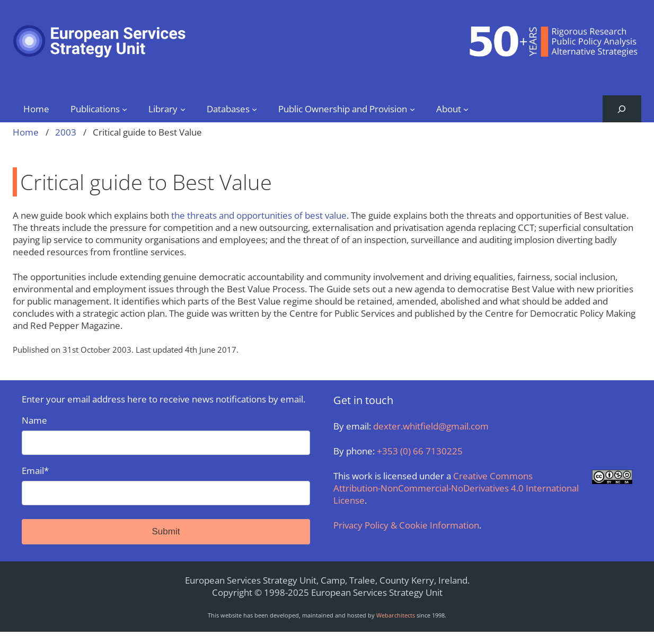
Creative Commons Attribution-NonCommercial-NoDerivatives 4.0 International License (456, 488)
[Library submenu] (183, 109)
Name (166, 435)
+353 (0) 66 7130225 (420, 451)
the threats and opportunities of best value (259, 215)
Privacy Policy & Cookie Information (406, 525)
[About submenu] (466, 109)
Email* (166, 485)
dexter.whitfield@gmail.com (431, 426)
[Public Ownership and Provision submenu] (412, 109)
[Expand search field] (622, 109)
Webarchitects (396, 615)
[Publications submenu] (125, 109)
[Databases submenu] (254, 109)
